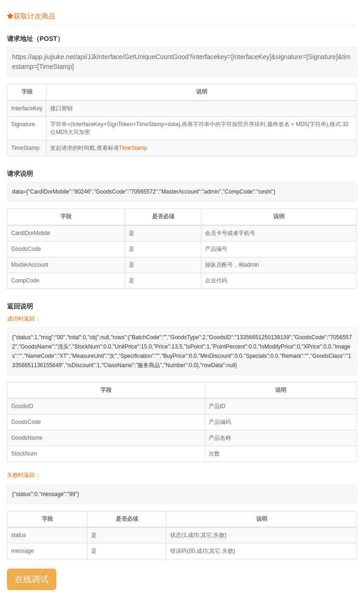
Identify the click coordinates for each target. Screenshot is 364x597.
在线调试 (32, 579)
